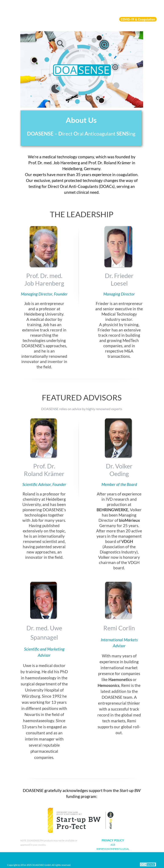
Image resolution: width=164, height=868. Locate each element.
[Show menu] (154, 8)
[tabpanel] (81, 128)
